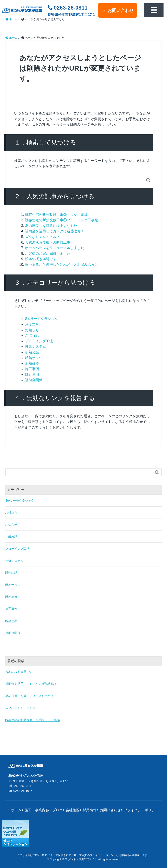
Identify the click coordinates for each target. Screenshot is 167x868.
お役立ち (32, 324)
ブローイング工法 (39, 341)
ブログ (57, 810)
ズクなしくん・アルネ (42, 237)
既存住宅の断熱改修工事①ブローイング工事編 (62, 220)
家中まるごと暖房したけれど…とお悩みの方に (62, 265)
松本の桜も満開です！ (42, 259)
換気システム (35, 347)
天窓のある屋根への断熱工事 (48, 242)
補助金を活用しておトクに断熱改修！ (55, 231)
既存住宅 (32, 374)
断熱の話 (32, 352)
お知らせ (32, 330)
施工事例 (32, 369)
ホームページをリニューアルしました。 (56, 248)
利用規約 (124, 855)
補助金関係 (34, 380)
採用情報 (90, 810)
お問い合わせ (118, 10)
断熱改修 (32, 363)
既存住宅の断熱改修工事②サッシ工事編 (56, 215)
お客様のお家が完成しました (48, 254)
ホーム (16, 810)
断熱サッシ (34, 358)
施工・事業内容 (37, 810)
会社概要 (73, 810)
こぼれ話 (32, 335)
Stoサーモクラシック (42, 319)
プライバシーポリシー (141, 810)
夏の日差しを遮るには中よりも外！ (53, 226)
